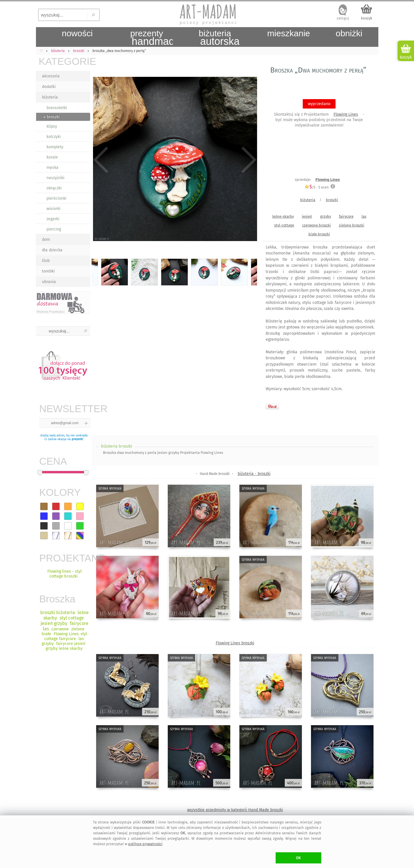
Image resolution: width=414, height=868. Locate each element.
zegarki (53, 219)
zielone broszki (352, 225)
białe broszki (319, 234)
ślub (46, 261)
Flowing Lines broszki (235, 643)
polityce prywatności (145, 844)
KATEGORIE (64, 61)
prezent (77, 439)
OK (298, 858)
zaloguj (343, 18)
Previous (101, 160)
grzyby (326, 216)
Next (248, 160)
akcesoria (51, 76)
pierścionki (56, 198)
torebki (48, 271)
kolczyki (54, 137)
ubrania (49, 282)
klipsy (52, 126)
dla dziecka (52, 250)
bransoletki (57, 108)
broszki (332, 200)
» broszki (52, 117)
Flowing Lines (346, 114)
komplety (55, 147)
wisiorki (53, 209)
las (364, 216)
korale (52, 157)
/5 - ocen (317, 187)
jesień (307, 216)
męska (52, 168)
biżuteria (50, 97)
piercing (54, 229)
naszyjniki (55, 178)
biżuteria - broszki (254, 474)
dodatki (49, 87)
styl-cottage (284, 225)
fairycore (346, 216)
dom (46, 239)
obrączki (54, 188)
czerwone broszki (317, 225)
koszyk (367, 18)
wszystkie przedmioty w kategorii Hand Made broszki (235, 810)
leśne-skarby (283, 216)
